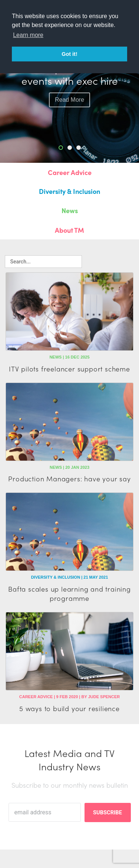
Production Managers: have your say (69, 479)
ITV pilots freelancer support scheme (69, 369)
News (70, 210)
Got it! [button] (69, 54)
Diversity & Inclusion (69, 191)
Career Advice (70, 172)
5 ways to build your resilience (69, 708)
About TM (69, 230)
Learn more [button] (28, 35)
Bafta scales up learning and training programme (69, 593)
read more (69, 100)
